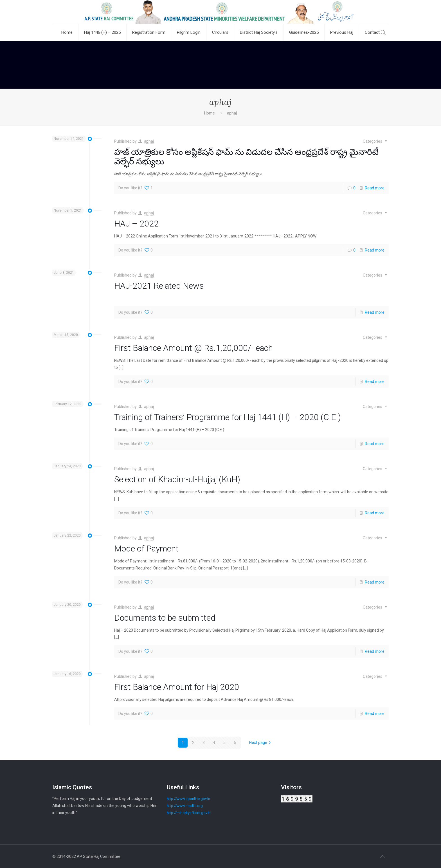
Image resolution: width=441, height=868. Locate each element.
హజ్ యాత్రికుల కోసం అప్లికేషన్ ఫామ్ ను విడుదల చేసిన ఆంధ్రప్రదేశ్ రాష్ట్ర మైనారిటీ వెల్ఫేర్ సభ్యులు (246, 157)
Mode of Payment (146, 549)
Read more (375, 188)
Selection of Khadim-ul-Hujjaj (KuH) (177, 479)
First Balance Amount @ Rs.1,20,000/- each (193, 348)
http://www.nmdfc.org (185, 806)
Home (210, 113)
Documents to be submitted (165, 618)
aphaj (149, 141)
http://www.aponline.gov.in (188, 799)
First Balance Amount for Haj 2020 (177, 687)
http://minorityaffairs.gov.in (189, 813)
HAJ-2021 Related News (159, 286)
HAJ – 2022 (136, 224)
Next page (261, 743)
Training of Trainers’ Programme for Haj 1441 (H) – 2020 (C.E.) (228, 417)
